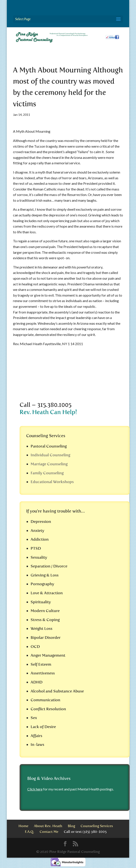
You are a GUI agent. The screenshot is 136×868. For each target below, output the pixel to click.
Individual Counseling (50, 455)
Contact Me (49, 832)
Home (23, 826)
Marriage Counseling (49, 464)
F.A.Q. (29, 832)
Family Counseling (47, 473)
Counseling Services (97, 826)
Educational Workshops (52, 482)
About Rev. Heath (48, 826)
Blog (71, 826)
